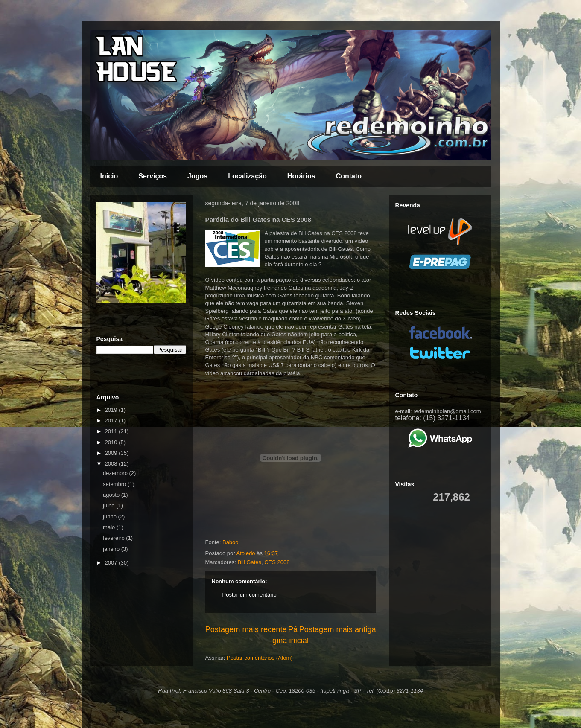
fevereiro (114, 538)
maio (110, 527)
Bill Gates (249, 562)
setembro (115, 484)
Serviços (153, 176)
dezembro (116, 473)
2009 (112, 453)
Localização (247, 176)
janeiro (112, 549)
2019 (112, 410)
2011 (112, 431)
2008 (112, 464)
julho (109, 505)
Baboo (231, 542)
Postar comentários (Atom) (260, 658)
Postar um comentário (250, 595)
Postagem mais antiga (338, 629)
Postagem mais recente (246, 629)
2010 (112, 442)
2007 (112, 563)
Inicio (109, 176)
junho (110, 517)
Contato (349, 176)
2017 (112, 421)
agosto (112, 495)
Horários (301, 176)
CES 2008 (277, 562)
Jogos (197, 176)
